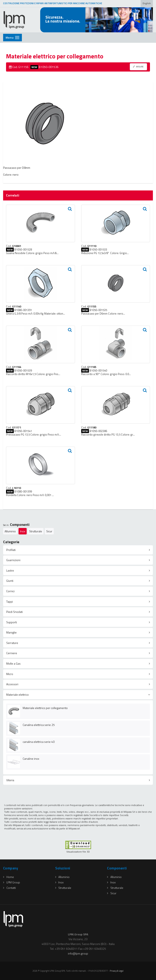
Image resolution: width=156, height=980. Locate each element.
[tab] (78, 550)
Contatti (9, 888)
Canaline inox (31, 759)
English (147, 3)
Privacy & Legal (117, 971)
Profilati (11, 550)
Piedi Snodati (14, 612)
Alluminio (10, 531)
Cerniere (12, 653)
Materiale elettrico (17, 695)
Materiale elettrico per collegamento (45, 708)
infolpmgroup (78, 953)
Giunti (10, 581)
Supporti (12, 622)
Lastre (10, 570)
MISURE (138, 67)
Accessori (12, 684)
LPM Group (12, 882)
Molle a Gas (13, 663)
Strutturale (36, 531)
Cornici (10, 591)
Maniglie (11, 632)
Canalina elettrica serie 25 (39, 725)
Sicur (49, 531)
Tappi (10, 601)
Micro (10, 674)
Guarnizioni (13, 560)
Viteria (10, 780)
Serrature (12, 643)
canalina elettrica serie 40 (39, 742)
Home (9, 877)
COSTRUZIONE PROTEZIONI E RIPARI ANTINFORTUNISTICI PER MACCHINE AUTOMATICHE (53, 3)
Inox (23, 531)
